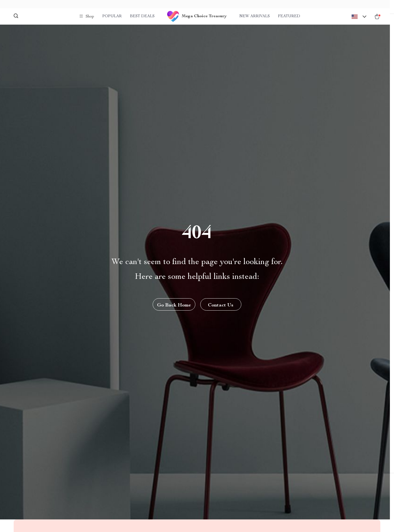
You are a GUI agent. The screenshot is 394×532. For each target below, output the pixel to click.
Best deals (142, 16)
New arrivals (255, 16)
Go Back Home (174, 311)
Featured (289, 16)
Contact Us (221, 311)
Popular (112, 16)
